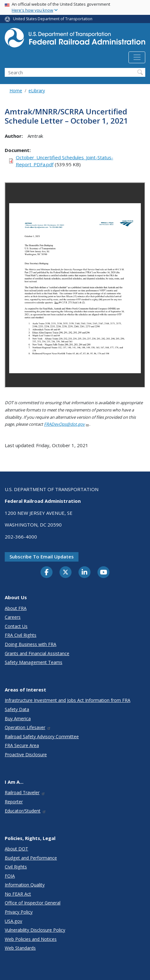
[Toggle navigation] (137, 58)
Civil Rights (16, 867)
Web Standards (20, 948)
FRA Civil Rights (21, 635)
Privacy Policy (19, 912)
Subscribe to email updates (42, 557)
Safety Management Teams (34, 662)
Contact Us (16, 626)
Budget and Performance (31, 858)
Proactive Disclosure (26, 755)
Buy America (18, 718)
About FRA (16, 608)
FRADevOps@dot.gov (67, 424)
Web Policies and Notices (31, 939)
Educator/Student (25, 811)
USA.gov (13, 921)
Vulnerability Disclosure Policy (35, 930)
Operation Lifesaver (28, 727)
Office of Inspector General (33, 903)
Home (16, 91)
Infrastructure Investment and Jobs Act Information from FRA (68, 700)
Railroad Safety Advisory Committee (42, 737)
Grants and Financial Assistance (37, 653)
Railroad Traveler (25, 792)
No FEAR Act (18, 894)
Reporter (14, 802)
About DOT (16, 849)
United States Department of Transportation (53, 19)
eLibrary (37, 91)
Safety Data (17, 709)
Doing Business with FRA (31, 644)
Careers (13, 617)
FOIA (10, 876)
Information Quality (25, 885)
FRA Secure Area (22, 745)
